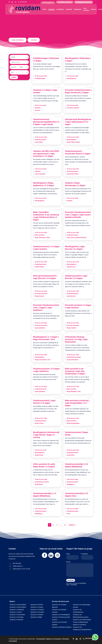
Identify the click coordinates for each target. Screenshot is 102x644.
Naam (73, 556)
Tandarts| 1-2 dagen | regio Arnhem (45, 91)
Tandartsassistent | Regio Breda (76, 434)
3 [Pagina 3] (57, 525)
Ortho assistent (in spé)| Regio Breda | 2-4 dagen (44, 465)
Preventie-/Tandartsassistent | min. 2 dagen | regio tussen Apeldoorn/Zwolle (78, 215)
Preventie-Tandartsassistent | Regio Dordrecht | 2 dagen (78, 91)
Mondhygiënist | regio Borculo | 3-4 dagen (75, 248)
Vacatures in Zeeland (37, 615)
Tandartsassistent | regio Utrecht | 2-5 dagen (44, 402)
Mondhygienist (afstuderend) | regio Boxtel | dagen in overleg (46, 435)
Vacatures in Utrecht (16, 612)
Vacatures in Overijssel (37, 612)
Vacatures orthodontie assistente (62, 627)
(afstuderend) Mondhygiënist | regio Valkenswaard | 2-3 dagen (78, 122)
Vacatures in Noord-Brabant (18, 605)
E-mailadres (87, 556)
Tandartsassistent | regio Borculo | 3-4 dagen (76, 277)
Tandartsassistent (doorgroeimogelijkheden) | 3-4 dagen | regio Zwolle (46, 122)
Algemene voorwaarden (54, 639)
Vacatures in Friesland (37, 610)
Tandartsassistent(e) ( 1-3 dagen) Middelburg (44, 495)
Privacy (68, 585)
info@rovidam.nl (18, 566)
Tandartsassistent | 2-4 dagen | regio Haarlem (46, 248)
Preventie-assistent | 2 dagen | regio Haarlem (78, 306)
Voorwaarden (74, 585)
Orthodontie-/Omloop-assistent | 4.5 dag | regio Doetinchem (76, 339)
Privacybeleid (41, 639)
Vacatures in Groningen (17, 617)
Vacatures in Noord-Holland (18, 607)
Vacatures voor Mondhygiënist (61, 615)
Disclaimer (66, 639)
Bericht (80, 569)
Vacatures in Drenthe (37, 605)
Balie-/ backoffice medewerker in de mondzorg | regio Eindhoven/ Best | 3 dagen (46, 216)
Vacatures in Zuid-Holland (17, 615)
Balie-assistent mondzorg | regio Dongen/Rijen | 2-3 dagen (77, 403)
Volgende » (72, 525)
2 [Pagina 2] (53, 525)
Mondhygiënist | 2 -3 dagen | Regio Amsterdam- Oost (46, 338)
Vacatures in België (36, 617)
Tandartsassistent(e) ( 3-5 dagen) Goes (76, 495)
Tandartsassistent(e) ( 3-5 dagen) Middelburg (76, 465)
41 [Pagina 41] (65, 525)
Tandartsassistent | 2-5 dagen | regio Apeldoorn (46, 370)
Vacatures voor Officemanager (82, 620)
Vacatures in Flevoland (16, 620)
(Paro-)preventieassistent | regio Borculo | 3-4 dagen (45, 277)
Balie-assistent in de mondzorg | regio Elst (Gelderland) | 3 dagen (75, 371)
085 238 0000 (17, 563)
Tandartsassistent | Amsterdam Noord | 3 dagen (78, 152)
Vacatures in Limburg (37, 607)
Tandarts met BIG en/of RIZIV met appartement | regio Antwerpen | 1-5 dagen (46, 154)
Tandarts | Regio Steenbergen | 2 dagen (75, 184)
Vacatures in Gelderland (17, 610)
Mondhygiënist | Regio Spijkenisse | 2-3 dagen (43, 184)
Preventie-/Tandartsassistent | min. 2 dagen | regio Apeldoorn (46, 308)
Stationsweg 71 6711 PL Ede (21, 569)
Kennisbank (13, 641)
